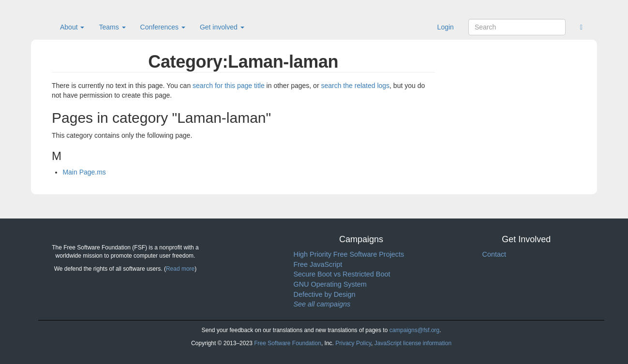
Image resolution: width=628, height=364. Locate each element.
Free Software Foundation (288, 343)
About (72, 27)
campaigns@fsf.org (415, 330)
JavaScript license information (413, 343)
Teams (112, 27)
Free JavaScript (318, 264)
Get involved (222, 27)
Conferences (163, 27)
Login (446, 27)
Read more (180, 269)
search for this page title (229, 86)
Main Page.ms (84, 172)
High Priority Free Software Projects (349, 254)
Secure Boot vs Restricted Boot (342, 274)
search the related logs (355, 86)
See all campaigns (322, 304)
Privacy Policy (353, 343)
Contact (494, 254)
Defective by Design (325, 294)
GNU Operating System (330, 284)
